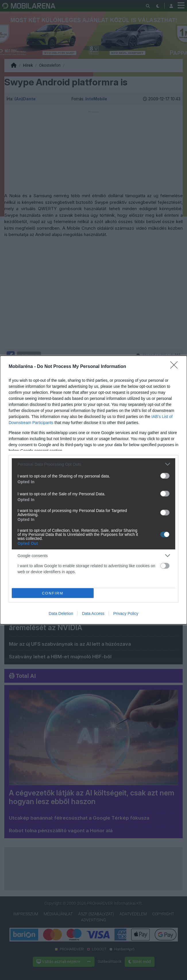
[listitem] (93, 464)
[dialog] (93, 490)
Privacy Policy (126, 613)
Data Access (93, 613)
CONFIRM (53, 593)
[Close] (176, 367)
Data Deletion (61, 613)
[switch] (165, 476)
